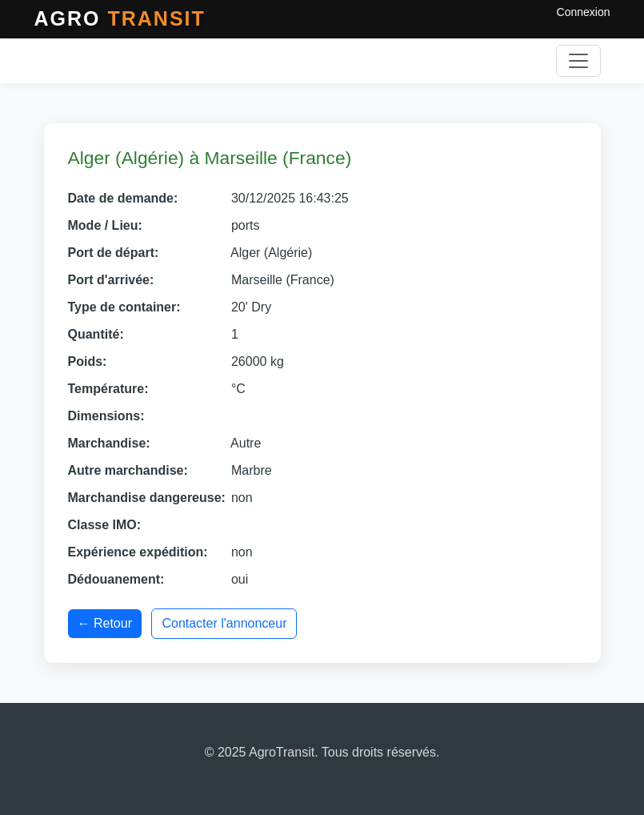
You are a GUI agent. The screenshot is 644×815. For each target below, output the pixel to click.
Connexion (584, 12)
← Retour (105, 623)
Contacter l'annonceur (224, 623)
